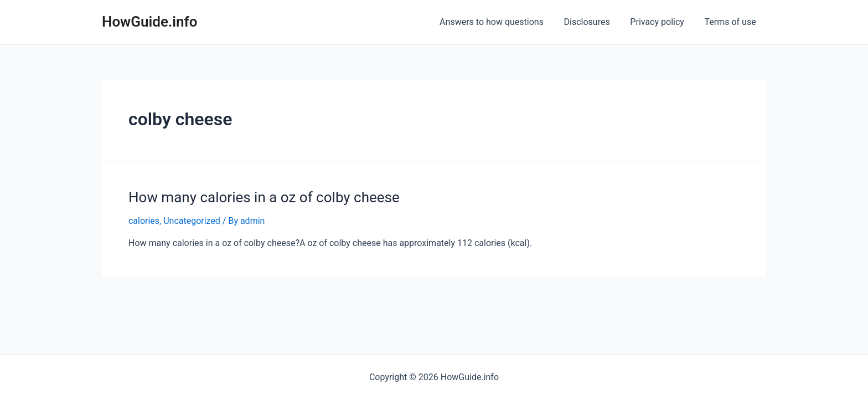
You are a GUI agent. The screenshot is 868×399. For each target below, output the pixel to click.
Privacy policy (661, 22)
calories (144, 221)
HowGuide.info (150, 22)
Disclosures (593, 22)
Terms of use (732, 22)
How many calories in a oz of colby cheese (264, 197)
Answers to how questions (500, 22)
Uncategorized (192, 221)
